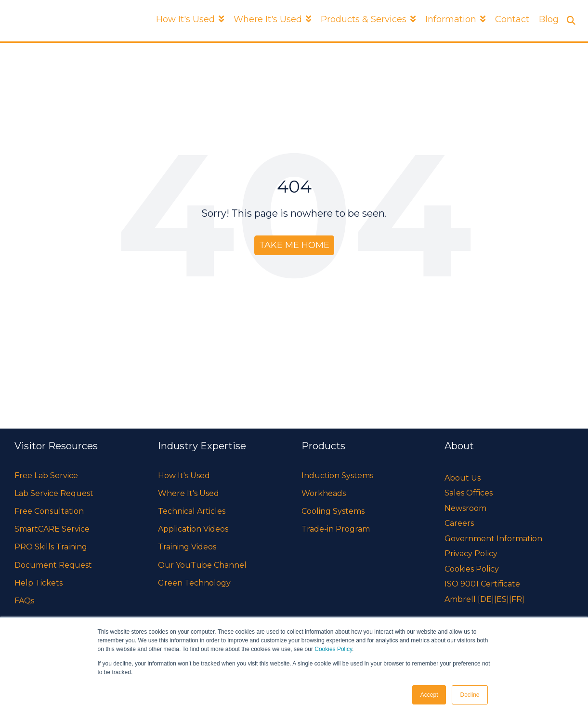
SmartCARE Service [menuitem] (52, 529)
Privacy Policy (471, 554)
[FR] (517, 599)
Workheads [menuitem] (324, 493)
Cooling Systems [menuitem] (333, 511)
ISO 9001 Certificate (482, 584)
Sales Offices (469, 493)
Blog (549, 19)
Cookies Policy (333, 649)
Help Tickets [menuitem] (39, 583)
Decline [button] (470, 695)
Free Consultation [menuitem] (49, 511)
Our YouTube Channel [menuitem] (202, 565)
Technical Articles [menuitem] (192, 511)
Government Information (493, 539)
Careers (459, 523)
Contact (512, 19)
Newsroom (465, 508)
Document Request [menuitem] (53, 565)
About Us (463, 478)
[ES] (502, 599)
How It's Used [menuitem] (184, 476)
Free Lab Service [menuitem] (46, 476)
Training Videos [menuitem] (187, 547)
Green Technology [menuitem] (194, 583)
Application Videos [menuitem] (193, 529)
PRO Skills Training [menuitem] (51, 547)
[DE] (486, 599)
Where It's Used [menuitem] (189, 493)
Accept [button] (429, 695)
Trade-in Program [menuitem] (336, 529)
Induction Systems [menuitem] (337, 476)
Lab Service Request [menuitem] (54, 493)
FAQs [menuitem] (24, 601)
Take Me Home (294, 245)
